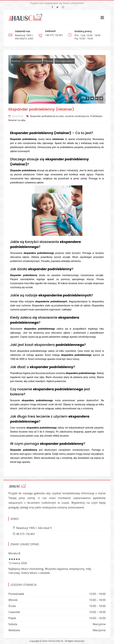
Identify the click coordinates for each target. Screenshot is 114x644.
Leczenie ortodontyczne (32, 61)
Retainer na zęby (17, 120)
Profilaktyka (48, 61)
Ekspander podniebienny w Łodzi (47, 116)
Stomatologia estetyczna (65, 61)
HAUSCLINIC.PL (56, 641)
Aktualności (16, 61)
